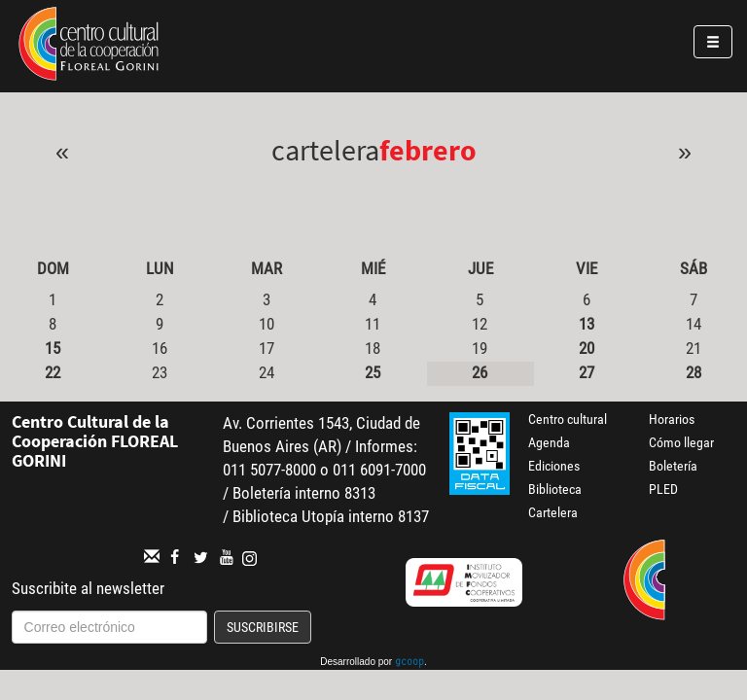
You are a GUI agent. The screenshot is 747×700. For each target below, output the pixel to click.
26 (480, 372)
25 (373, 372)
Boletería (673, 466)
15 (53, 348)
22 (53, 372)
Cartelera (553, 512)
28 (694, 372)
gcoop (409, 663)
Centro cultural (568, 419)
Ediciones (554, 466)
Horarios (672, 419)
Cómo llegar (681, 442)
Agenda (549, 442)
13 (587, 324)
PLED (663, 489)
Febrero (428, 150)
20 (587, 348)
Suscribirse (263, 627)
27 (587, 372)
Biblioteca (555, 489)
